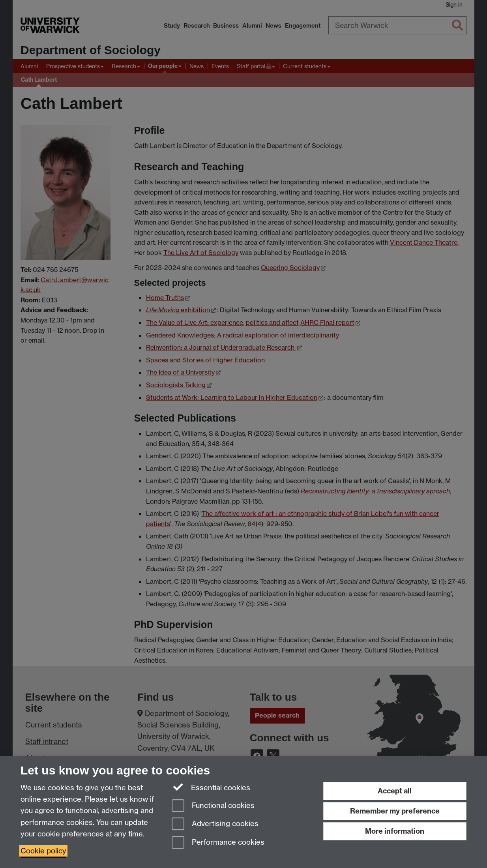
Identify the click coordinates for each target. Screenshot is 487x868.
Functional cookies (213, 806)
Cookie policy (43, 851)
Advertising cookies (215, 824)
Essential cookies (211, 787)
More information (395, 831)
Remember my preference (395, 811)
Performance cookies (218, 843)
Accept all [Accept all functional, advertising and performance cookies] (395, 791)
